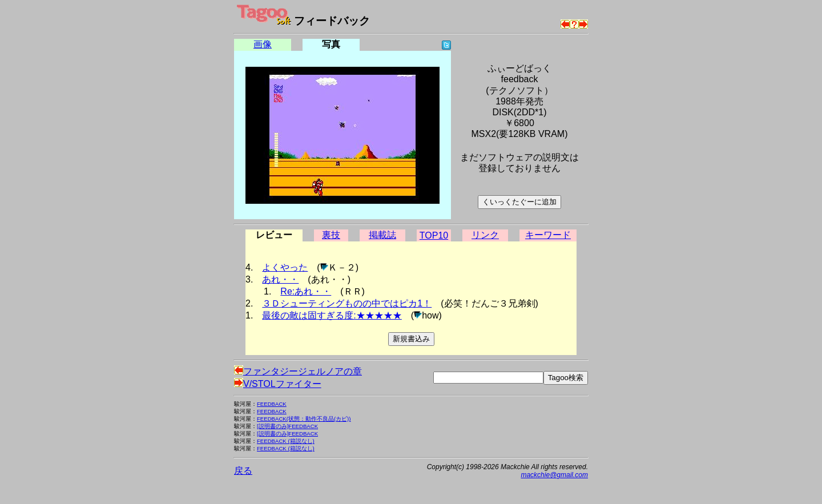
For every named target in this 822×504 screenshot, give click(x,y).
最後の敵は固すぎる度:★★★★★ (332, 315)
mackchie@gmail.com (554, 475)
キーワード (548, 235)
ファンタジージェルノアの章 (298, 371)
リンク (485, 235)
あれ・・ (280, 279)
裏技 (331, 235)
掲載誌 (382, 235)
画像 (263, 44)
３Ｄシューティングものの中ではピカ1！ (347, 303)
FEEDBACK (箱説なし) (286, 441)
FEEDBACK (272, 404)
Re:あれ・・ (306, 291)
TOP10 (434, 235)
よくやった (285, 267)
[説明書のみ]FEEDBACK (287, 426)
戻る (243, 471)
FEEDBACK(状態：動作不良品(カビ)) (304, 419)
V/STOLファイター (278, 384)
